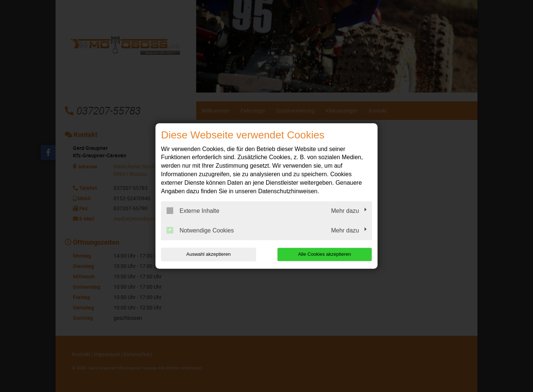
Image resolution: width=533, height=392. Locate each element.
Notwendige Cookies (200, 230)
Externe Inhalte (193, 211)
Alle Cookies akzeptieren (324, 254)
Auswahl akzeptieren (208, 254)
